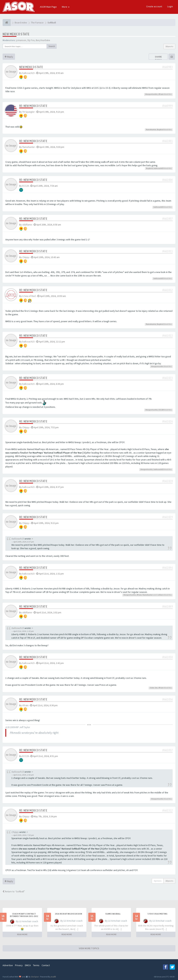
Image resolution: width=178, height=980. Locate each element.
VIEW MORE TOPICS (89, 948)
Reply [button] (9, 57)
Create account (154, 6)
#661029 (168, 517)
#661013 (168, 336)
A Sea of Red (29, 296)
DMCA (28, 965)
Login (170, 6)
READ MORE (22, 934)
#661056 (168, 699)
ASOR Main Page (48, 7)
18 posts (169, 46)
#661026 (168, 421)
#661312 (168, 810)
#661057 (168, 750)
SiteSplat (35, 977)
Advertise (8, 965)
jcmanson (21, 40)
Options (158, 881)
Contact (46, 965)
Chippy (26, 257)
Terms (36, 965)
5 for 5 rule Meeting (157, 914)
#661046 (168, 568)
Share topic (158, 58)
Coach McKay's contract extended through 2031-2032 (24, 915)
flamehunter (151, 130)
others (161, 595)
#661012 (168, 290)
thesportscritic (151, 94)
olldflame (27, 225)
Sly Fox (31, 40)
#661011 (168, 251)
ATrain (161, 94)
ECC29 (25, 186)
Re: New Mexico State (33, 106)
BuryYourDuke (43, 40)
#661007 (168, 219)
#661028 (168, 481)
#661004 (168, 180)
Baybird (160, 130)
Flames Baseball (113, 914)
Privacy (19, 965)
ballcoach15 (28, 73)
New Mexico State (16, 34)
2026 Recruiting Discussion (68, 914)
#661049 (168, 606)
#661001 (168, 141)
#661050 (168, 657)
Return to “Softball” (14, 891)
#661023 (168, 378)
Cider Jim (154, 688)
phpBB (53, 977)
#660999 (168, 106)
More (66, 7)
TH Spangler (29, 112)
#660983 (168, 67)
